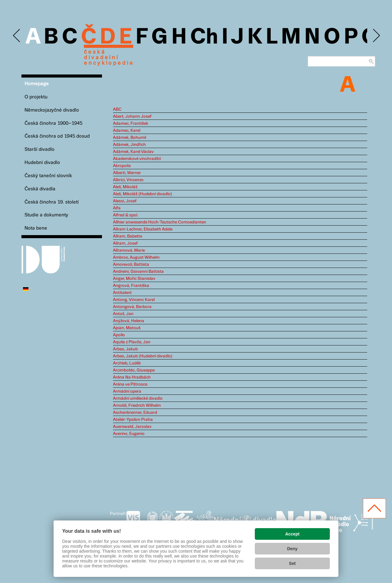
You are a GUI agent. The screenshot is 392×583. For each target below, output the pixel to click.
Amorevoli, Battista (131, 265)
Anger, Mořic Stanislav (134, 279)
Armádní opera (127, 391)
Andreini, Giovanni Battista (138, 272)
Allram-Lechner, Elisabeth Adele (143, 229)
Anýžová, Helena (129, 321)
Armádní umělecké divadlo (138, 398)
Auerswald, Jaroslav (132, 427)
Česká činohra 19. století (52, 202)
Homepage (37, 84)
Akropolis (122, 166)
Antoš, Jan (123, 314)
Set (292, 563)
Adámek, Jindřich (129, 145)
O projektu (36, 97)
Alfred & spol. (126, 215)
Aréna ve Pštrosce (130, 384)
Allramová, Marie (129, 250)
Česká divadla (40, 189)
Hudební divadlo (42, 163)
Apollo (119, 335)
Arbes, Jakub (125, 349)
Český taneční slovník (48, 176)
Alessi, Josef (125, 201)
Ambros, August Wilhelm (136, 257)
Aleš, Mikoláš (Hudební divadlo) (143, 194)
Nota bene (36, 228)
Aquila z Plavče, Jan (132, 342)
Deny (292, 549)
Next (376, 36)
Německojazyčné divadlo (52, 110)
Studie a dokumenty (46, 215)
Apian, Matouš (127, 328)
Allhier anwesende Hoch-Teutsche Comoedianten (160, 222)
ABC (117, 109)
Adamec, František (131, 124)
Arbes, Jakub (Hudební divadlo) (143, 356)
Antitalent (122, 293)
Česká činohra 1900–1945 (53, 123)
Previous (17, 36)
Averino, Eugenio (129, 434)
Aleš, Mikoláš (125, 187)
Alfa (117, 208)
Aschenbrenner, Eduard (135, 413)
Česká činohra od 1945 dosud (57, 136)
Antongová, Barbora (132, 307)
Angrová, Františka (131, 286)
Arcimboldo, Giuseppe (134, 370)
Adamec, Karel (127, 131)
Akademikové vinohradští (137, 159)
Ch (204, 37)
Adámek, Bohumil (130, 138)
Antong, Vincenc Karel (134, 300)
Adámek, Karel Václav (133, 152)
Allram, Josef (125, 243)
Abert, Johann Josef (132, 116)
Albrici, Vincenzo (128, 180)
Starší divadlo (40, 149)
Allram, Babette (128, 236)
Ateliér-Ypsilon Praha (133, 420)
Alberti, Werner (127, 173)
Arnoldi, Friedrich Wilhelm (137, 406)
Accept (292, 534)
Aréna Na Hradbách (132, 377)
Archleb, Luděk (127, 363)
